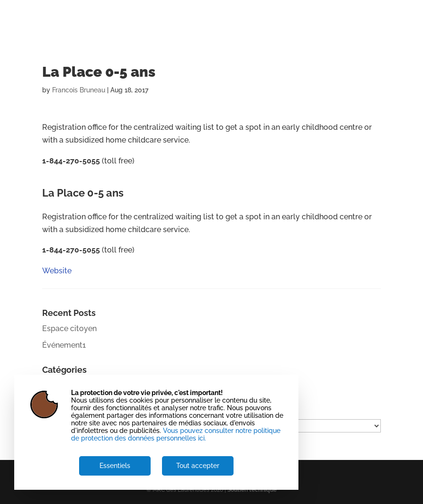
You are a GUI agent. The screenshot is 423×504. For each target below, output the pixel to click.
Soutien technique (252, 490)
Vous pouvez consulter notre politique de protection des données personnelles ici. (176, 434)
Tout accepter (198, 466)
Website (57, 181)
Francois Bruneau (79, 90)
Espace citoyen (69, 328)
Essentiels (115, 466)
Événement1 (64, 345)
